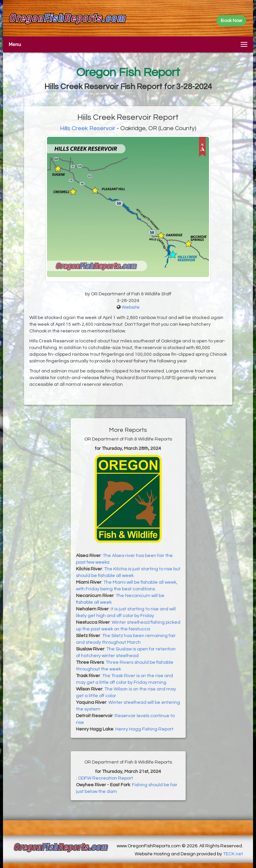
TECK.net (233, 854)
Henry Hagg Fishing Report (144, 729)
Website (131, 307)
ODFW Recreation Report (105, 778)
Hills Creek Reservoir (88, 128)
